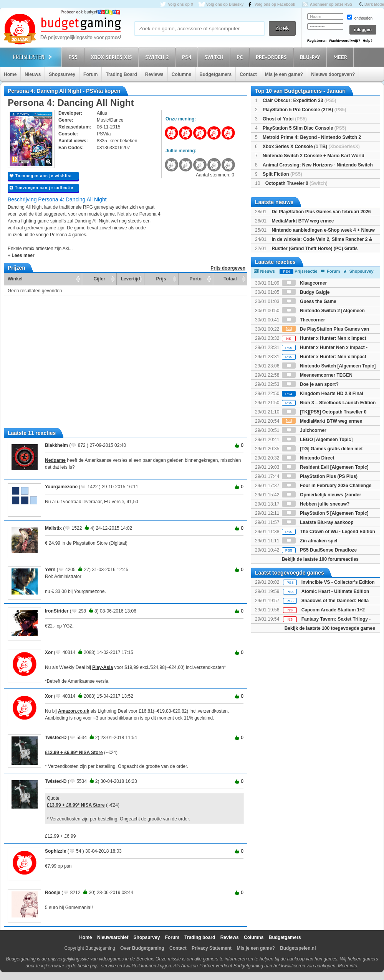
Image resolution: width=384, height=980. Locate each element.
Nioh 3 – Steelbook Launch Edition (329, 403)
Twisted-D (56, 738)
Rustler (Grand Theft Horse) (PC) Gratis (314, 249)
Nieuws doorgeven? (333, 74)
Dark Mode (374, 4)
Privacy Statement (212, 948)
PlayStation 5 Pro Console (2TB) (304, 110)
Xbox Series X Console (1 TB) (311, 147)
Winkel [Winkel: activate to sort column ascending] (15, 279)
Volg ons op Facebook (275, 4)
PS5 (74, 57)
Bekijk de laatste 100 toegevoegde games (330, 628)
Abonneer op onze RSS (331, 4)
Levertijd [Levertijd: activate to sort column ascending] (130, 279)
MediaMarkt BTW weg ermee (303, 221)
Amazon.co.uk (74, 711)
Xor (49, 652)
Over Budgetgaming (142, 948)
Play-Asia (103, 667)
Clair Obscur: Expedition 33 (299, 100)
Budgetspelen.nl (298, 948)
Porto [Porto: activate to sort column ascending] (196, 279)
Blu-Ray (311, 57)
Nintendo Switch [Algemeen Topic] (329, 366)
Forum (90, 74)
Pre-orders (272, 57)
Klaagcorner (304, 283)
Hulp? (367, 41)
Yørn (50, 570)
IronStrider (57, 611)
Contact (248, 74)
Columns (181, 74)
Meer (341, 57)
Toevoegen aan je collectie (41, 188)
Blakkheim (56, 445)
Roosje (53, 893)
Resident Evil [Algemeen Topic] (325, 467)
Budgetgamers (215, 74)
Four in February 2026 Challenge (327, 486)
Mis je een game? (284, 74)
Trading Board (121, 74)
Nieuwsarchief (113, 937)
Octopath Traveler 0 (296, 183)
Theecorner (304, 320)
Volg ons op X (180, 4)
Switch (215, 57)
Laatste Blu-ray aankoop (318, 522)
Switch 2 (158, 57)
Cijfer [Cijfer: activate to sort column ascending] (100, 279)
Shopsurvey (62, 74)
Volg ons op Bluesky (225, 4)
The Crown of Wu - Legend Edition (329, 532)
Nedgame (55, 460)
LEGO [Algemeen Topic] (317, 440)
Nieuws (33, 74)
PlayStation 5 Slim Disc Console (304, 128)
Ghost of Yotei (285, 119)
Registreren (317, 41)
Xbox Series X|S (113, 57)
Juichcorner (304, 430)
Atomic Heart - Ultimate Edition (335, 591)
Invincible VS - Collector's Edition (338, 582)
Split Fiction (282, 174)
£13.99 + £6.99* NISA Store (74, 753)
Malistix (53, 528)
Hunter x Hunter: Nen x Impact (324, 338)
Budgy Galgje (306, 292)
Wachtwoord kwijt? (344, 41)
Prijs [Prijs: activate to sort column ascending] (161, 279)
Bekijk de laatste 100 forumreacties (320, 559)
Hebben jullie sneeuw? (316, 504)
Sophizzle (55, 851)
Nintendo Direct (308, 458)
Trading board (200, 937)
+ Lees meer (21, 255)
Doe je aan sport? (310, 384)
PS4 (188, 57)
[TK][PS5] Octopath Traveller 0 (324, 412)
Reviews (154, 74)
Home (10, 74)
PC (241, 57)
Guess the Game (309, 301)
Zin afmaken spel (310, 541)
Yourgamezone (61, 487)
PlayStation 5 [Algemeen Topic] (325, 513)
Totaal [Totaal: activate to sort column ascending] (230, 279)
